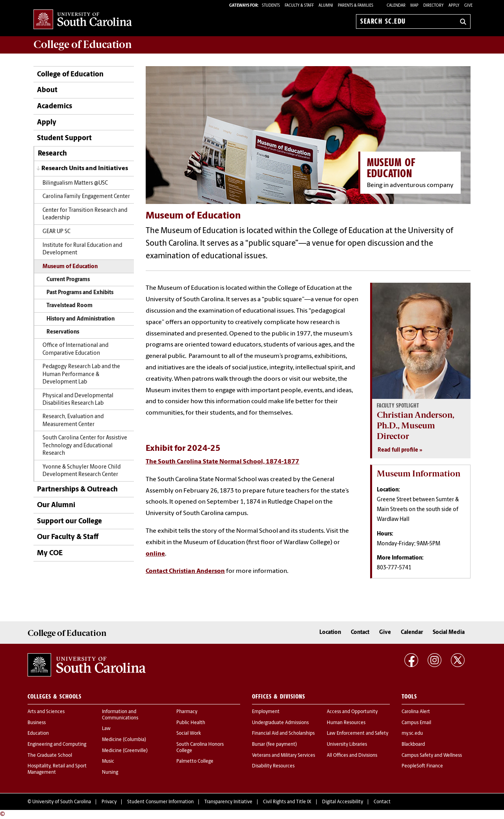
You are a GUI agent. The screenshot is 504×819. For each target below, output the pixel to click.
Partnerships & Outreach (77, 490)
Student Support (64, 138)
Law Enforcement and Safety (358, 734)
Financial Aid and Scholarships (283, 734)
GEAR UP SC (57, 232)
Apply (454, 6)
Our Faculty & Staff (68, 537)
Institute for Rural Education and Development (82, 249)
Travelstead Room (69, 306)
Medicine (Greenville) (125, 751)
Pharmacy (187, 712)
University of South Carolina (62, 802)
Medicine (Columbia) (124, 740)
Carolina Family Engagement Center (86, 197)
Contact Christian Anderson (185, 571)
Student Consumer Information (160, 802)
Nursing (110, 773)
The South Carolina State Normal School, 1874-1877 (222, 462)
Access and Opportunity (352, 712)
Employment (266, 712)
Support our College (69, 522)
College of (83, 44)
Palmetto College (195, 762)
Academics (55, 107)
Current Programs (68, 280)
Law (106, 729)
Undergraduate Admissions (280, 723)
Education (38, 734)
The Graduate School (50, 756)
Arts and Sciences (46, 712)
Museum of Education (70, 267)
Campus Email (416, 723)
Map (414, 6)
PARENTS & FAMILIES (356, 6)
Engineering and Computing (57, 745)
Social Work (189, 734)
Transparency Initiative (228, 802)
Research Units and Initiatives (85, 169)
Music (108, 762)
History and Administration (81, 319)
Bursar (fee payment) (274, 745)
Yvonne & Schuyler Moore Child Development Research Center (82, 471)
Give (468, 6)
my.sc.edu (412, 734)
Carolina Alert (416, 712)
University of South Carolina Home (83, 20)
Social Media (449, 633)
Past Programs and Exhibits (80, 293)
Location (330, 633)
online (155, 554)
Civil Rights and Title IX (287, 802)
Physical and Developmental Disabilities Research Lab (78, 400)
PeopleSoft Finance (422, 766)
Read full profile (398, 450)
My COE (50, 553)
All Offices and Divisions (352, 756)
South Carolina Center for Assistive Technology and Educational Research (85, 446)
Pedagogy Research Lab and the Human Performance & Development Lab (81, 374)
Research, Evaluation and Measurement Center (73, 421)
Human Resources (346, 723)
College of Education (70, 75)
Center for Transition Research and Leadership (85, 214)
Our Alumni (56, 505)
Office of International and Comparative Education (75, 349)
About (47, 90)
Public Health (191, 723)
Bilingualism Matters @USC (75, 183)
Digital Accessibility (343, 802)
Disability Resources (273, 766)
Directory (434, 6)
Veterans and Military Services (283, 756)
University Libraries (347, 745)
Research (52, 154)
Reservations (63, 332)
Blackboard (413, 745)
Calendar (396, 6)
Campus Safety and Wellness (432, 756)
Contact (360, 633)
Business (37, 723)
